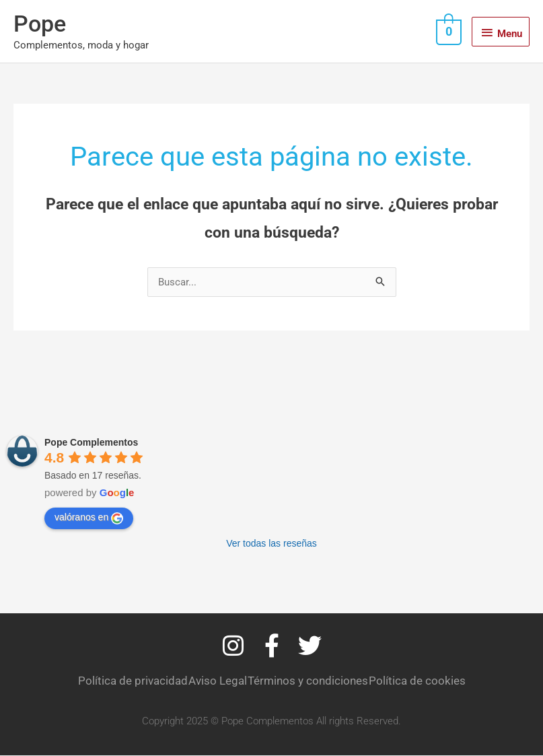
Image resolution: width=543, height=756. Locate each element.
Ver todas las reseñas (271, 544)
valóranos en (89, 518)
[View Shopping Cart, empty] (447, 32)
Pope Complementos (91, 443)
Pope (41, 24)
